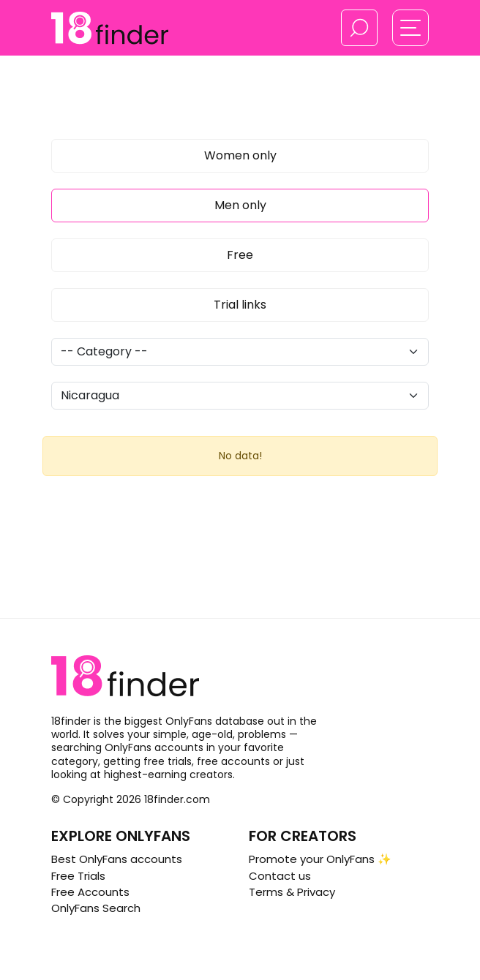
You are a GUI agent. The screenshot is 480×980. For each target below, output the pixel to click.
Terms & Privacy (292, 892)
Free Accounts (90, 892)
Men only (240, 205)
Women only (240, 155)
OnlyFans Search (96, 908)
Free (240, 255)
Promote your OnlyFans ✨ (320, 859)
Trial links (240, 305)
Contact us (280, 876)
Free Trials (78, 876)
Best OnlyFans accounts (117, 859)
